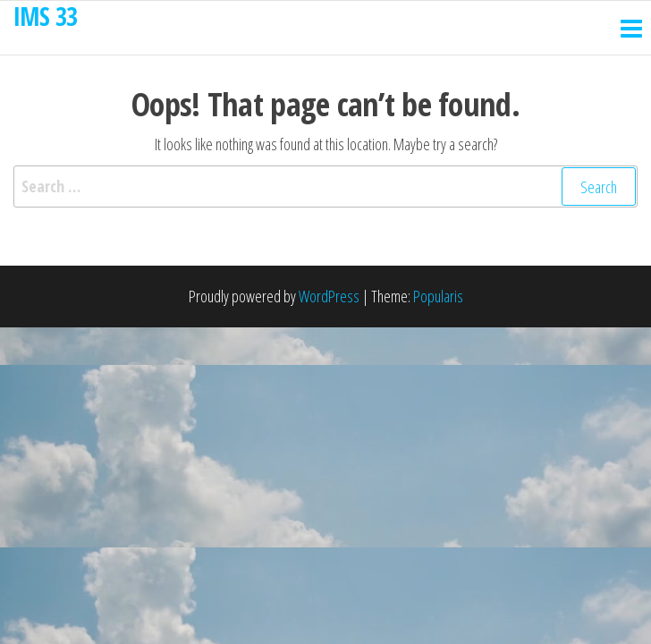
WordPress (329, 296)
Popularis (438, 296)
